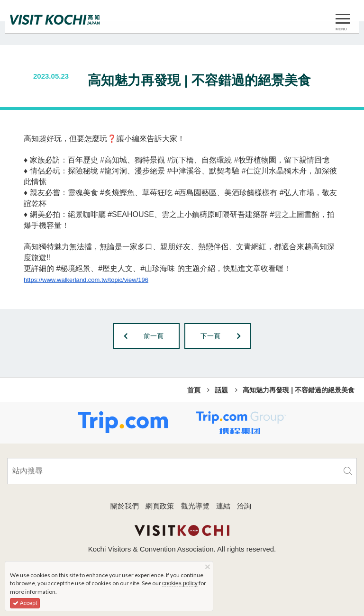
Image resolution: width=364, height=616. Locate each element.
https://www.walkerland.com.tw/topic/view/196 (86, 280)
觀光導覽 (195, 506)
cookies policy (180, 583)
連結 (223, 506)
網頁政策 (160, 506)
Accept (25, 603)
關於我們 (125, 506)
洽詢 (244, 506)
